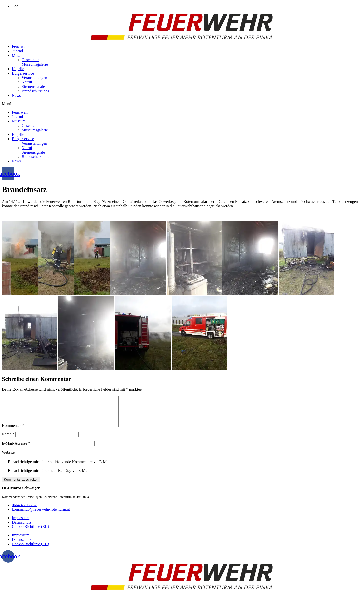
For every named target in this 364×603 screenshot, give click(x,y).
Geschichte (30, 60)
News (16, 95)
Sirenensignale (33, 87)
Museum (19, 55)
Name (8, 440)
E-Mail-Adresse (16, 449)
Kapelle (18, 69)
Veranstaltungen (34, 78)
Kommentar (13, 431)
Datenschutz (22, 528)
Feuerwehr (20, 47)
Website (8, 458)
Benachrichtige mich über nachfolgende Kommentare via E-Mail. (60, 468)
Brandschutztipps (35, 91)
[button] (182, 104)
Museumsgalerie (35, 64)
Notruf (27, 82)
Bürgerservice (23, 73)
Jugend (17, 51)
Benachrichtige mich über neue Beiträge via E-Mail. (49, 477)
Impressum (21, 524)
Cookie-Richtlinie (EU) (30, 533)
